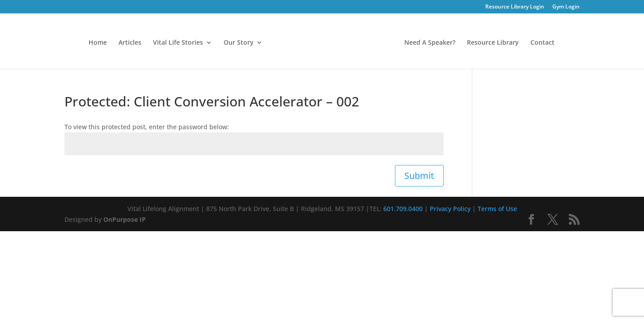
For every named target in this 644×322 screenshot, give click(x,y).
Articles (130, 43)
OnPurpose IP (125, 219)
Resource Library (493, 43)
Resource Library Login (515, 7)
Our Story (239, 43)
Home (98, 43)
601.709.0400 (403, 209)
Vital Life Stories (178, 43)
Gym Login (566, 7)
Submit (419, 176)
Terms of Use (497, 209)
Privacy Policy (450, 209)
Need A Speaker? (430, 43)
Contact (542, 43)
